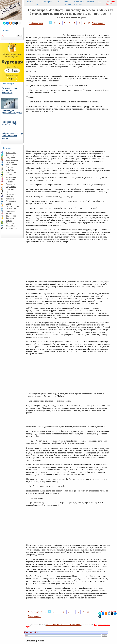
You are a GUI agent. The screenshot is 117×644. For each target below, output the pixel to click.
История (9, 167)
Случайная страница (79, 3)
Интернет (10, 162)
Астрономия (11, 153)
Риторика (10, 199)
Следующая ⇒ (99, 23)
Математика (11, 177)
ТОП (58, 2)
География (10, 157)
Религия (9, 196)
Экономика (10, 226)
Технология (11, 208)
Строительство (12, 206)
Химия (9, 221)
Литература (11, 172)
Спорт (8, 204)
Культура (10, 170)
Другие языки (12, 160)
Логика (9, 174)
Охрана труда (12, 184)
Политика (10, 189)
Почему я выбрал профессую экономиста (10, 90)
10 (89, 23)
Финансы (10, 218)
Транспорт (10, 211)
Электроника (11, 228)
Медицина (10, 179)
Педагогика (11, 187)
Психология (11, 194)
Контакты (91, 2)
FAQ (100, 2)
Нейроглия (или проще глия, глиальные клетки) (12, 136)
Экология (10, 223)
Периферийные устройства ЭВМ (9, 123)
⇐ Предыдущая (36, 23)
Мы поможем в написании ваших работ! (64, 625)
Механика (10, 182)
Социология (11, 201)
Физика (9, 213)
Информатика (12, 165)
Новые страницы (67, 3)
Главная (29, 2)
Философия (11, 216)
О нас (37, 3)
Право (8, 191)
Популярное (47, 2)
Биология (10, 155)
